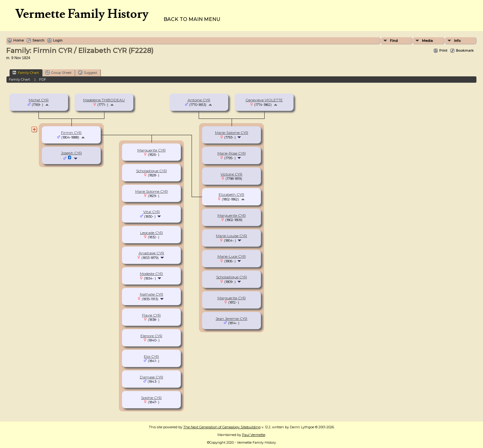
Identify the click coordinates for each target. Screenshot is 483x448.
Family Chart (26, 73)
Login (58, 40)
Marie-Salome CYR (232, 133)
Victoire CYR (231, 174)
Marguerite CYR (232, 215)
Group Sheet (59, 73)
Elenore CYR (151, 336)
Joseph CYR (71, 153)
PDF (43, 79)
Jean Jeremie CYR (231, 319)
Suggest (88, 73)
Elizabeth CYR (231, 194)
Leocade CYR (152, 233)
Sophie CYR (151, 398)
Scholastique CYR (232, 277)
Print (443, 50)
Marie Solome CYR (152, 191)
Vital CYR (152, 212)
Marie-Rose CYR (232, 153)
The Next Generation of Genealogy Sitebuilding (222, 427)
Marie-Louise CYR (231, 236)
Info (457, 41)
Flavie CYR (151, 315)
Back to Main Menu (192, 19)
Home (18, 40)
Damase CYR (152, 377)
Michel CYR (39, 100)
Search (38, 40)
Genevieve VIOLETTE (264, 100)
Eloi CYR (151, 356)
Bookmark (465, 50)
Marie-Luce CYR (232, 256)
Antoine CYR (199, 100)
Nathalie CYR (152, 294)
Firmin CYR (71, 133)
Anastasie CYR (151, 253)
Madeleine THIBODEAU (104, 100)
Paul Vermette (254, 435)
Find (394, 41)
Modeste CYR (151, 274)
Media (427, 41)
